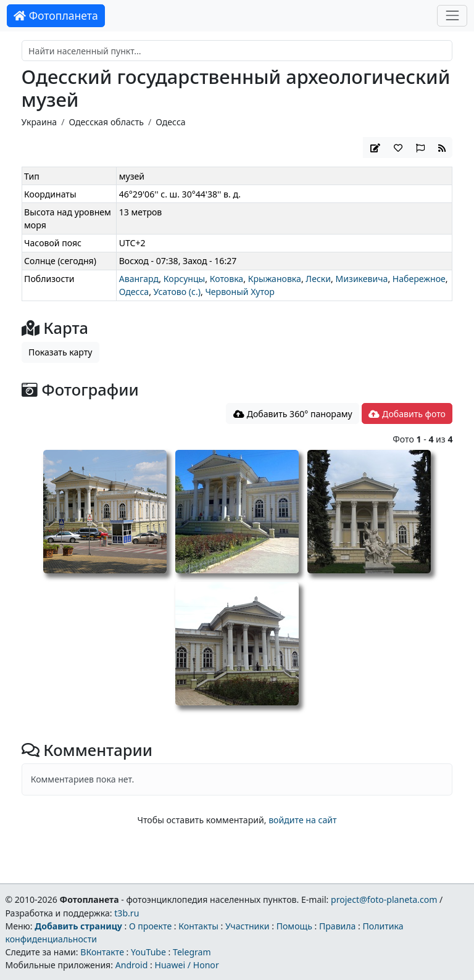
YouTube (148, 952)
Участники (247, 926)
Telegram (192, 952)
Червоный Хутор (239, 292)
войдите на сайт (302, 820)
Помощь (294, 926)
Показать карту (60, 352)
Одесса (170, 122)
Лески (318, 279)
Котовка (227, 279)
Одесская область (106, 122)
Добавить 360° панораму (293, 414)
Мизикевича (362, 279)
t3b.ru (127, 913)
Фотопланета (56, 15)
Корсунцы (185, 279)
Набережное (419, 279)
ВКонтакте (102, 952)
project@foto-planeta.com (384, 899)
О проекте (150, 926)
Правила (337, 926)
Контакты (198, 926)
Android (132, 965)
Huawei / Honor (186, 965)
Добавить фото (407, 414)
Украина (39, 122)
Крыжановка (275, 279)
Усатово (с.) (177, 292)
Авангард (139, 279)
